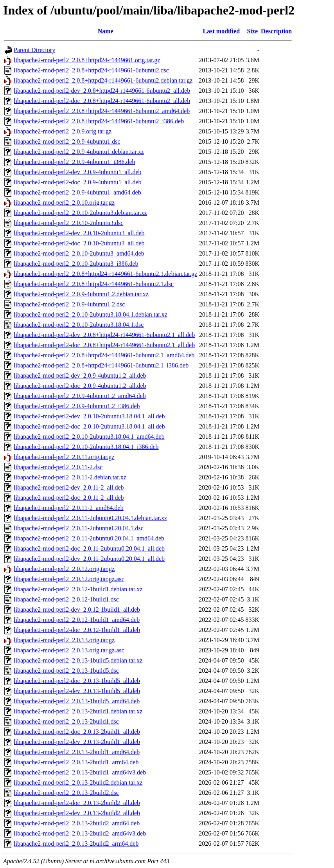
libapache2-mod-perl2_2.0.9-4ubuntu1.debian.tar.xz (79, 152)
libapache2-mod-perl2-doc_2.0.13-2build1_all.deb (77, 732)
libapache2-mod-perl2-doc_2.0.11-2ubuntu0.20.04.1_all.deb (89, 548)
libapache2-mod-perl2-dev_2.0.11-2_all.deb (69, 487)
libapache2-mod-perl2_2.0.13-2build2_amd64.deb (77, 823)
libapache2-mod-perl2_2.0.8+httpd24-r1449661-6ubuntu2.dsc (91, 70)
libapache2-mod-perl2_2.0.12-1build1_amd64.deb (77, 620)
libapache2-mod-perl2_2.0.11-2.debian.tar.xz (70, 477)
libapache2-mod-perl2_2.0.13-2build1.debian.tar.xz (78, 711)
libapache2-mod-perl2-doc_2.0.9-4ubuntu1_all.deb (78, 182)
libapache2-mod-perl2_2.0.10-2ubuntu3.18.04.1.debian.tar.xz (91, 314)
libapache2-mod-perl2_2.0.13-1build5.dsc (66, 671)
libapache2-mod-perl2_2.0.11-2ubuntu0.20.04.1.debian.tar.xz (90, 518)
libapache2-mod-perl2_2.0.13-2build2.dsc (66, 793)
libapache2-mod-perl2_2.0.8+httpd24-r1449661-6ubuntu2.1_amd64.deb (104, 355)
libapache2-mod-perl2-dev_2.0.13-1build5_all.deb (77, 691)
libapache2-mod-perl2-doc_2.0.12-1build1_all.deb (77, 630)
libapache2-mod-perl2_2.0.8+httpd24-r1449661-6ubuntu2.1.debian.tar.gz (105, 274)
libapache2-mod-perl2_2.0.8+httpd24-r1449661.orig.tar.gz (87, 60)
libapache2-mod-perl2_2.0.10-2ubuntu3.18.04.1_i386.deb (86, 447)
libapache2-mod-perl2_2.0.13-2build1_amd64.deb (77, 752)
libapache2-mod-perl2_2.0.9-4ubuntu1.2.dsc (69, 304)
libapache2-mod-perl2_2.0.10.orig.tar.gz (64, 203)
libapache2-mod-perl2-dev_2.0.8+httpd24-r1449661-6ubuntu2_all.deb (102, 91)
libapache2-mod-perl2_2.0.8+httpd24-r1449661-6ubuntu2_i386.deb (99, 121)
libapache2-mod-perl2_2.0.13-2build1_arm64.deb (76, 762)
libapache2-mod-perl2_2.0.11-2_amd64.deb (69, 508)
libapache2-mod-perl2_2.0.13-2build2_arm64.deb (76, 844)
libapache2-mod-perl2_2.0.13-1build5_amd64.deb (77, 701)
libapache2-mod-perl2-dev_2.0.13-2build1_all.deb (77, 742)
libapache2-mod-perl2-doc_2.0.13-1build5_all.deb (77, 681)
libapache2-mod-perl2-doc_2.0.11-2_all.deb (69, 498)
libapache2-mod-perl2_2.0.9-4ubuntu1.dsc (67, 141)
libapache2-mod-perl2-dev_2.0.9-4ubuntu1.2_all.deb (80, 375)
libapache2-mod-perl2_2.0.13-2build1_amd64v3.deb (80, 772)
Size (252, 31)
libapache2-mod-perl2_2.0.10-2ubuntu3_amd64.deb (79, 253)
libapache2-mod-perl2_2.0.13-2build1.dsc (66, 721)
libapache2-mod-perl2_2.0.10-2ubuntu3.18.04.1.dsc (79, 325)
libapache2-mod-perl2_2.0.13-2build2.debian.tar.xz (78, 782)
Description (276, 31)
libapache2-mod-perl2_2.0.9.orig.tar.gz (63, 131)
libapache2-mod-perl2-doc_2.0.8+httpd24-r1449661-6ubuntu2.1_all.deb (104, 345)
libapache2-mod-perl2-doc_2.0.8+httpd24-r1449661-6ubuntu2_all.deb (102, 101)
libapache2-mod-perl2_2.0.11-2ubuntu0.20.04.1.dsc (79, 528)
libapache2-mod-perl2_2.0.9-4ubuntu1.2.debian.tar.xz (81, 294)
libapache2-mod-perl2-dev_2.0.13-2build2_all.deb (77, 813)
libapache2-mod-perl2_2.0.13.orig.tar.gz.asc (69, 650)
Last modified (222, 31)
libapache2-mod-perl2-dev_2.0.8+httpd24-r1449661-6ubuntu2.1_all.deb (104, 335)
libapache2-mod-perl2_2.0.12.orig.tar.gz (64, 569)
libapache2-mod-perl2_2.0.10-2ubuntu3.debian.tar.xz (80, 213)
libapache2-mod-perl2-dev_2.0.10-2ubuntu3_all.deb (79, 233)
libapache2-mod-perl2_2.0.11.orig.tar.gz (64, 457)
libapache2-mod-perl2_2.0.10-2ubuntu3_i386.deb (76, 264)
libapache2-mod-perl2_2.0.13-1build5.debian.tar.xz (78, 660)
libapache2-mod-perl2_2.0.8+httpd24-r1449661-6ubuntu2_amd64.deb (102, 111)
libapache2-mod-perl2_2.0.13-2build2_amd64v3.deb (80, 833)
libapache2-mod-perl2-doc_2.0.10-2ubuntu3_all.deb (79, 243)
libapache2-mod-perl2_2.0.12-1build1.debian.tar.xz (78, 589)
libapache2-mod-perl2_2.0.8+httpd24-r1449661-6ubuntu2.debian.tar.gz (103, 80)
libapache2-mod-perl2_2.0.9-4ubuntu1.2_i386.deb (77, 406)
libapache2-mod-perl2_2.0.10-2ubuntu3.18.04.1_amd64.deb (89, 437)
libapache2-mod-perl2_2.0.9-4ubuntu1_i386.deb (75, 162)
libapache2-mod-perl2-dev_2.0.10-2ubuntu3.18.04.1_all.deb (89, 416)
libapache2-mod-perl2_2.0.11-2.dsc (58, 467)
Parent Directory (34, 50)
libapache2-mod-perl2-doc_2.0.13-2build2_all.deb (77, 803)
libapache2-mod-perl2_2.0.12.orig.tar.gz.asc (69, 579)
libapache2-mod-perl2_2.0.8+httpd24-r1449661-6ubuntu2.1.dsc (94, 284)
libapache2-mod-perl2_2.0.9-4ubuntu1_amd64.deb (77, 192)
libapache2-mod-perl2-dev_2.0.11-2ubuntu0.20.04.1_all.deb (89, 559)
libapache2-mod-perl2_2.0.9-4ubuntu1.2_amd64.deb (80, 396)
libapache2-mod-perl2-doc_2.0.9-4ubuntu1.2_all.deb (80, 386)
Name (106, 31)
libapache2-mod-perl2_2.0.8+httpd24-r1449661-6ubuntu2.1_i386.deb (101, 365)
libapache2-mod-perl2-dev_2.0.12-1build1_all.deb (77, 610)
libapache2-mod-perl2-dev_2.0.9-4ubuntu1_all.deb (78, 172)
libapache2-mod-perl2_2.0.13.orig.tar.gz (64, 640)
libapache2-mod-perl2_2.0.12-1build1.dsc (66, 599)
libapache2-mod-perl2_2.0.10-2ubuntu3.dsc (68, 223)
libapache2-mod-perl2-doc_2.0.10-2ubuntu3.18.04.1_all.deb (89, 426)
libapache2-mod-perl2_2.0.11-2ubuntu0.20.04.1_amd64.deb (89, 538)
